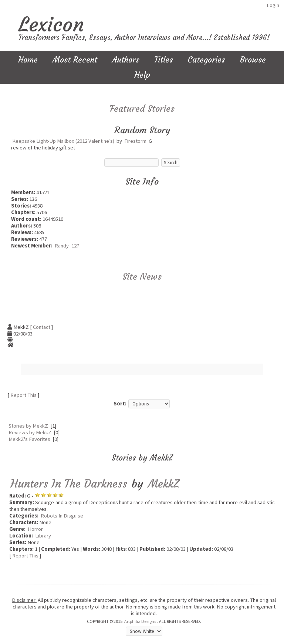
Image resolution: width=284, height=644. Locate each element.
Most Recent (75, 60)
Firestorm (135, 141)
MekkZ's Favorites (29, 439)
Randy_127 (67, 246)
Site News (142, 277)
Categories (207, 60)
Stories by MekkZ (28, 426)
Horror (35, 529)
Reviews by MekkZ (30, 432)
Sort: (120, 404)
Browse (253, 60)
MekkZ (163, 484)
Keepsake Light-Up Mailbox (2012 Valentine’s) (63, 141)
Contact (42, 327)
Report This (23, 395)
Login (273, 5)
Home (28, 60)
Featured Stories (142, 109)
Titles (164, 60)
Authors (126, 60)
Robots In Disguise (62, 516)
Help (142, 75)
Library (43, 536)
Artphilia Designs (140, 621)
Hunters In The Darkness (69, 484)
